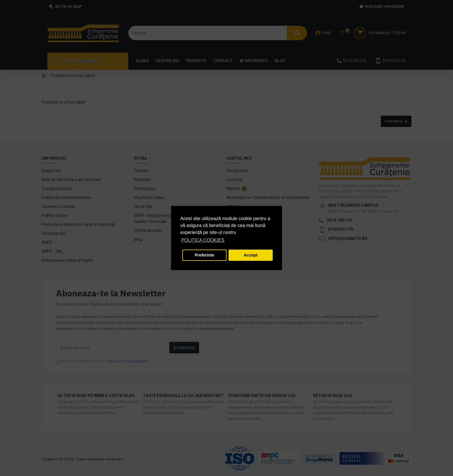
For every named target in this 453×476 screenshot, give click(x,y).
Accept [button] (251, 255)
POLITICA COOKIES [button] (203, 240)
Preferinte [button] (204, 255)
